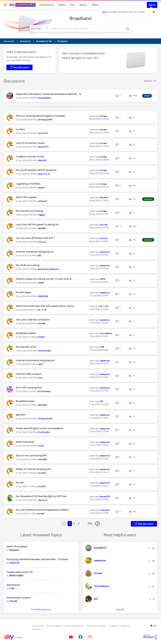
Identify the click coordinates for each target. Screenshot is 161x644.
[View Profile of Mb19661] (42, 228)
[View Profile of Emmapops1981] (45, 120)
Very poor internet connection (33, 320)
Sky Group (37, 629)
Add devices (13, 585)
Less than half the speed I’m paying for (37, 224)
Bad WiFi (21, 415)
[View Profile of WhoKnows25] (45, 351)
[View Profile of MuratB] (41, 514)
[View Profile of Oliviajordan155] (45, 419)
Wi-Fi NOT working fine (29, 388)
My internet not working (29, 211)
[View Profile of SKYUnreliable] (44, 391)
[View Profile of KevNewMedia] (45, 98)
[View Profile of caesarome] (105, 252)
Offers (95, 5)
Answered (148, 199)
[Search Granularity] (40, 29)
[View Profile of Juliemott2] (105, 510)
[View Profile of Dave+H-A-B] (44, 174)
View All (120, 609)
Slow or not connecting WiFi (32, 455)
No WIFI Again (24, 292)
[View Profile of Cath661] (42, 324)
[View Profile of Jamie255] (42, 459)
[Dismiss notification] (154, 12)
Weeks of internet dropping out (33, 469)
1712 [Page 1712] (90, 524)
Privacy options (38, 626)
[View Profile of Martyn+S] (43, 500)
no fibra (20, 129)
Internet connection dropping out (35, 252)
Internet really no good (29, 374)
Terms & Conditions (54, 626)
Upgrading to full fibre (28, 184)
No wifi (20, 483)
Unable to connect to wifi (30, 157)
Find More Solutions (41, 609)
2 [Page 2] (74, 524)
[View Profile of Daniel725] (14, 563)
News (62, 5)
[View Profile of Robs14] (42, 188)
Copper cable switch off (20, 572)
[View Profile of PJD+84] (13, 601)
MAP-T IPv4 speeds (26, 197)
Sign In (152, 5)
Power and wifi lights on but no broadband (40, 428)
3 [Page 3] (79, 524)
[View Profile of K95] (39, 256)
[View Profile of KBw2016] (42, 160)
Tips (72, 5)
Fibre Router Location (19, 598)
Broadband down (25, 401)
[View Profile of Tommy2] (42, 242)
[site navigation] (5, 5)
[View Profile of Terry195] (104, 225)
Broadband (80, 18)
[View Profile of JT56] (102, 347)
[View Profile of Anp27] (41, 446)
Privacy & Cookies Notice (74, 626)
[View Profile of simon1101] (43, 133)
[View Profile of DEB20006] (43, 296)
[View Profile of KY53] (12, 588)
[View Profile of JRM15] (41, 283)
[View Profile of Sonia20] (42, 473)
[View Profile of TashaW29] (42, 405)
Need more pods (25, 442)
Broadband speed (26, 333)
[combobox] (86, 29)
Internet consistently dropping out (35, 360)
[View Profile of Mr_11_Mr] (42, 310)
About (83, 5)
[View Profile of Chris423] (42, 486)
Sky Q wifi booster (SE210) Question (36, 170)
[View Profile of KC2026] (41, 337)
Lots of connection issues (30, 143)
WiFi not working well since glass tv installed (40, 116)
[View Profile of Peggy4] (42, 215)
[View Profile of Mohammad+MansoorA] (48, 269)
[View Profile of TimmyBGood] (106, 333)
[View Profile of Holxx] (41, 378)
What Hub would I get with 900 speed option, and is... (46, 306)
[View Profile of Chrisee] (103, 116)
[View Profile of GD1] (102, 401)
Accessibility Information (96, 626)
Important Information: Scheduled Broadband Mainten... (47, 94)
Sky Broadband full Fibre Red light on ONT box (41, 496)
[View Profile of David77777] (43, 147)
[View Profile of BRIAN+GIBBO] (16, 576)
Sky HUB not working (28, 265)
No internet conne (26, 347)
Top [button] (155, 626)
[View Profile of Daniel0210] (105, 497)
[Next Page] (97, 524)
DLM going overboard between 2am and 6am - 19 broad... (38, 559)
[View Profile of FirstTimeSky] (44, 432)
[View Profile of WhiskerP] (43, 201)
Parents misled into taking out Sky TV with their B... (44, 279)
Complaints (113, 626)
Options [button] (148, 81)
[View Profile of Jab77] (41, 364)
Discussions (47, 5)
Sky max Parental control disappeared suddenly (42, 510)
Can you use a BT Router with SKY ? (35, 238)
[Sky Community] (23, 5)
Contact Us (125, 626)
